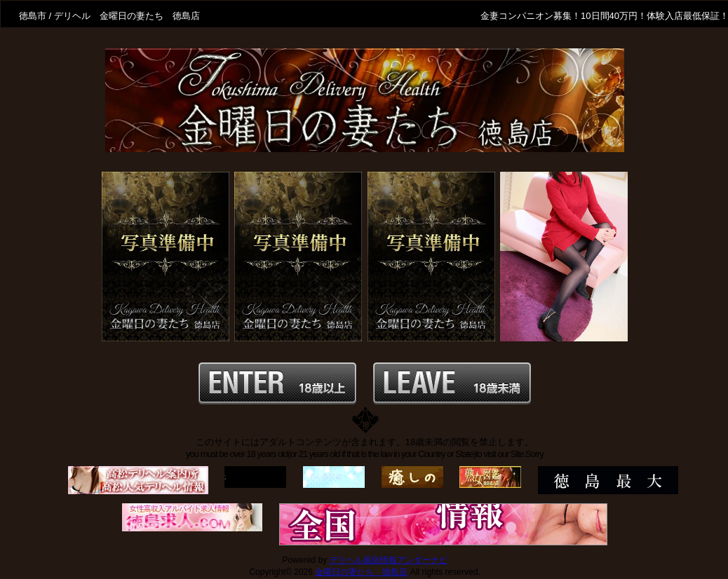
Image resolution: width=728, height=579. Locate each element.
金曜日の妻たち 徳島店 (361, 572)
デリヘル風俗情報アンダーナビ (389, 560)
